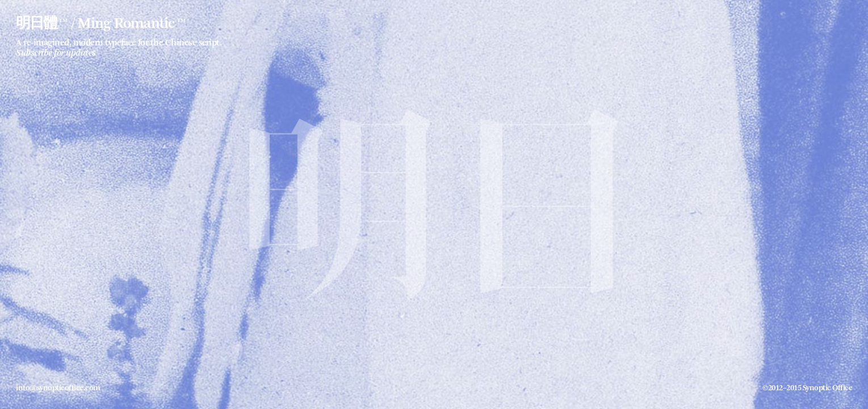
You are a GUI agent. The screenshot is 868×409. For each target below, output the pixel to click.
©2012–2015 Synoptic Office (807, 388)
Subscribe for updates (56, 53)
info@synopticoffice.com (58, 388)
